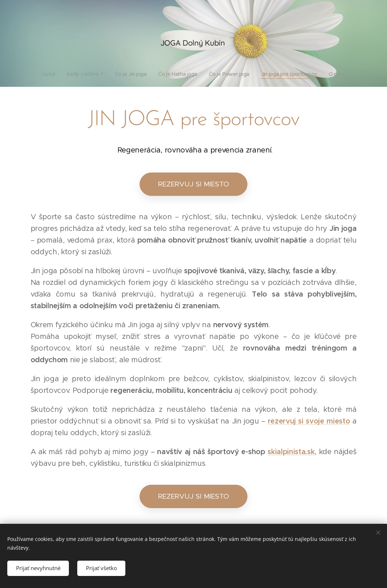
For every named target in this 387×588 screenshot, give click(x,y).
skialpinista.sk (291, 452)
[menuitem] (47, 74)
